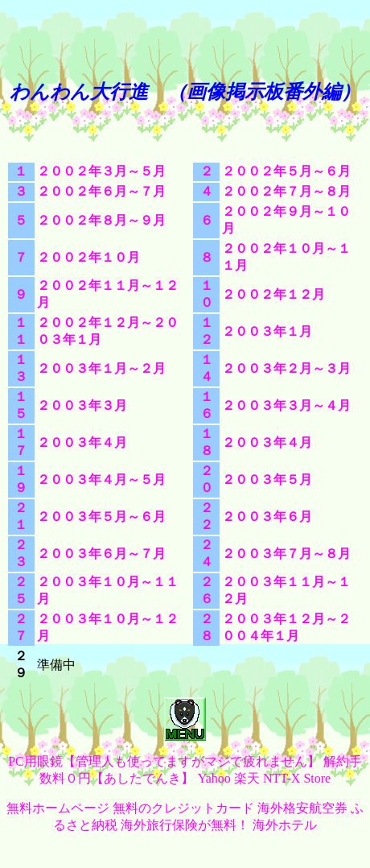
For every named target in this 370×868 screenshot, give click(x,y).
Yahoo (214, 778)
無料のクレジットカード (183, 808)
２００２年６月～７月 (101, 191)
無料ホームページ (58, 808)
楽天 (247, 778)
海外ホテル (285, 825)
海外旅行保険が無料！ (185, 825)
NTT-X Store (297, 778)
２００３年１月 (267, 331)
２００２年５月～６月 (286, 171)
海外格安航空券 (302, 808)
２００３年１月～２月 (101, 368)
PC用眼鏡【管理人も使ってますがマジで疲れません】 (164, 761)
